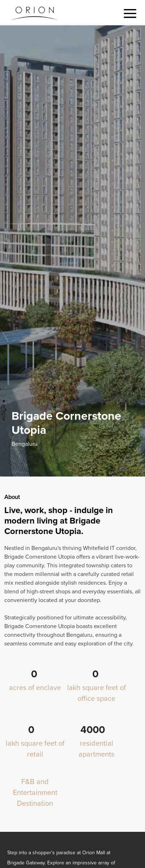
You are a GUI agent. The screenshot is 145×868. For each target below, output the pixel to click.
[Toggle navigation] (130, 14)
